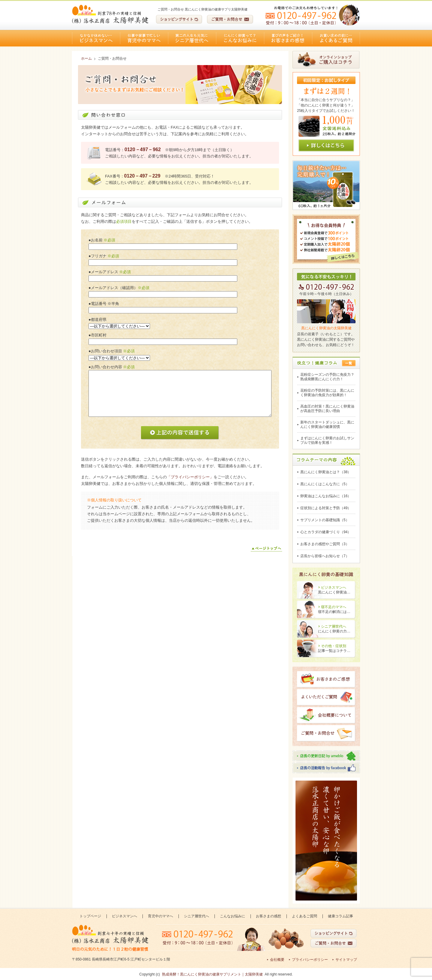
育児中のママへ (144, 38)
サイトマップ (346, 960)
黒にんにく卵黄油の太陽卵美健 (326, 328)
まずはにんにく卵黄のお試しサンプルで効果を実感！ (327, 440)
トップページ (90, 916)
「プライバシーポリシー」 (190, 477)
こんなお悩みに (240, 38)
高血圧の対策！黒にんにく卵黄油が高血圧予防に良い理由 (327, 409)
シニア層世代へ (192, 38)
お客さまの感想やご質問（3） (325, 544)
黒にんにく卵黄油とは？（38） (326, 472)
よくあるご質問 (336, 38)
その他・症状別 (334, 646)
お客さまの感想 (288, 38)
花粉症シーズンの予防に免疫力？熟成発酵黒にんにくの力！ (327, 377)
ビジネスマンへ (96, 38)
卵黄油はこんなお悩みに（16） (326, 496)
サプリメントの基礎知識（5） (325, 520)
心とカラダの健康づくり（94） (326, 532)
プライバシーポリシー (310, 960)
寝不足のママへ (334, 607)
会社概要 (277, 960)
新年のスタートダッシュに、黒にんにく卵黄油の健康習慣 (327, 424)
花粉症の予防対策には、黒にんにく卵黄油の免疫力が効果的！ (327, 393)
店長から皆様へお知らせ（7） (325, 556)
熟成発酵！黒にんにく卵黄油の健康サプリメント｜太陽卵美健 (212, 974)
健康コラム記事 (340, 916)
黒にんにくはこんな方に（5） (325, 484)
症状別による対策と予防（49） (326, 508)
